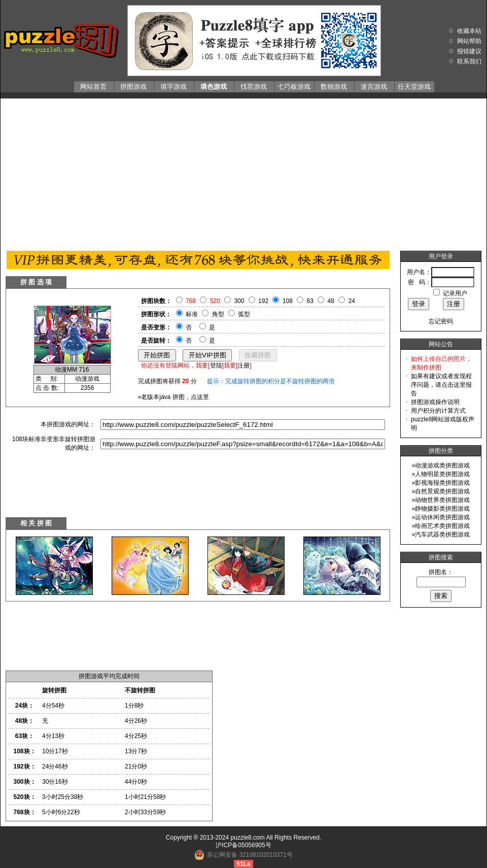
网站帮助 (469, 41)
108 (288, 301)
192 (263, 301)
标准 (192, 314)
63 (310, 301)
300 (239, 301)
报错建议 (469, 51)
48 (331, 301)
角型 (218, 314)
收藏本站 (469, 31)
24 (352, 301)
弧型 (244, 314)
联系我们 (469, 61)
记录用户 (455, 293)
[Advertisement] (243, 172)
